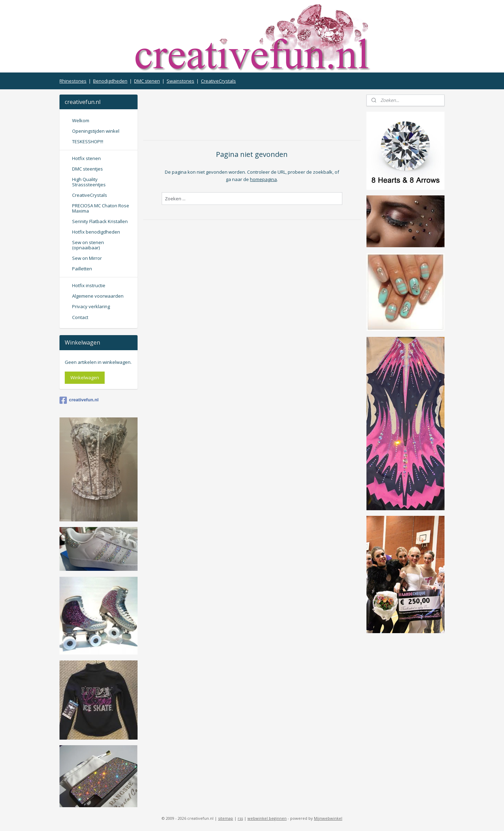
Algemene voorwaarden (98, 296)
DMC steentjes (87, 169)
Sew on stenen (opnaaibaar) (88, 245)
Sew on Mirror (87, 258)
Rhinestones (73, 81)
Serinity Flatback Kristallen (100, 221)
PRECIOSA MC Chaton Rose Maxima (101, 208)
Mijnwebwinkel (328, 818)
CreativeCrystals (218, 81)
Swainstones (180, 81)
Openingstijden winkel (96, 131)
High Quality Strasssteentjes (89, 182)
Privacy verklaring (91, 306)
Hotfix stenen (86, 158)
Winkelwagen (85, 378)
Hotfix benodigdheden (96, 232)
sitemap (226, 818)
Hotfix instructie (89, 285)
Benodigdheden (110, 81)
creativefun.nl (79, 400)
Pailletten (82, 269)
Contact (80, 317)
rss (240, 818)
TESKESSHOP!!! (88, 141)
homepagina (263, 179)
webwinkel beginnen (267, 818)
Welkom (81, 120)
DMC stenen (147, 81)
